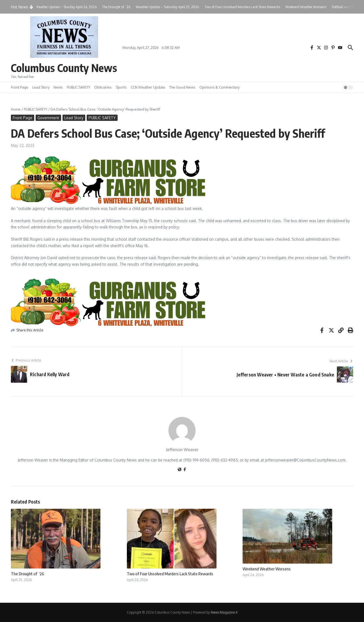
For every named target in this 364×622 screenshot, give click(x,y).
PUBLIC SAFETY (79, 87)
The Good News (182, 87)
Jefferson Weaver (182, 450)
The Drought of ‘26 (27, 574)
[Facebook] (185, 470)
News (58, 87)
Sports (121, 87)
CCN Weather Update (148, 87)
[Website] (180, 470)
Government (48, 118)
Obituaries (103, 87)
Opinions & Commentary (219, 87)
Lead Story (41, 87)
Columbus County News (64, 68)
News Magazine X (224, 612)
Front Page (20, 87)
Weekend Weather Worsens (267, 569)
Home (16, 109)
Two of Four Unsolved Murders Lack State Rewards (170, 574)
